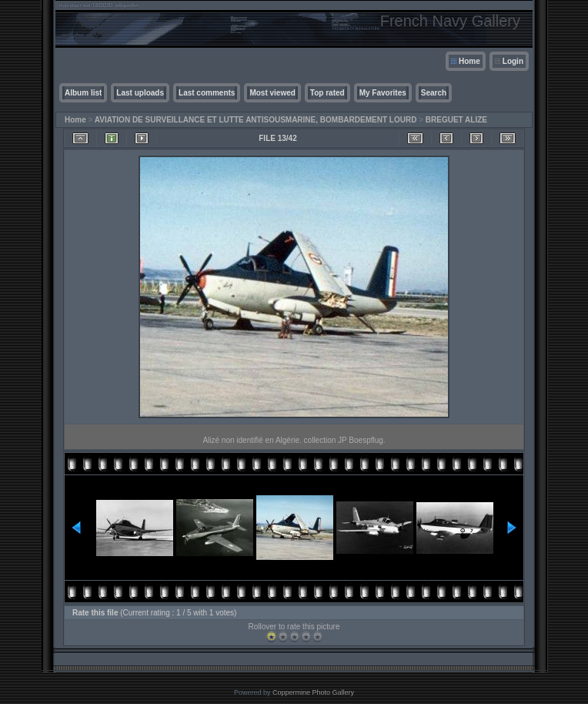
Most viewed (272, 93)
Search (434, 93)
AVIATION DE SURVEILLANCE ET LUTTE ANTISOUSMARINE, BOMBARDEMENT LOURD (256, 120)
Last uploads (140, 93)
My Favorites (383, 93)
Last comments (207, 93)
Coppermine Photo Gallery (313, 692)
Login (513, 61)
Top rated (327, 93)
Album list (83, 93)
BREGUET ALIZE (456, 120)
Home (469, 61)
